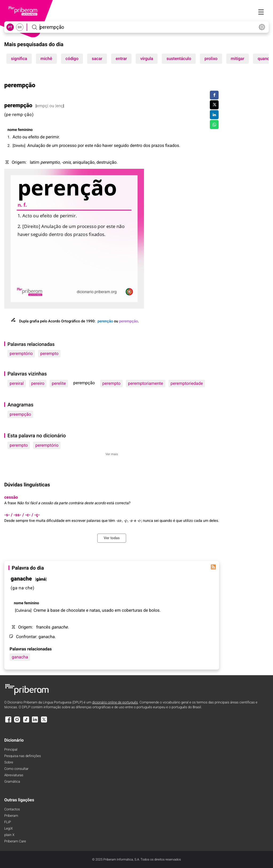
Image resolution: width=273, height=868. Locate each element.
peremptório (21, 353)
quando (265, 59)
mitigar (238, 59)
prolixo (211, 59)
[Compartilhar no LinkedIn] (214, 115)
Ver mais (112, 454)
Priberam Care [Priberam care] (15, 841)
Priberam (11, 816)
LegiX (9, 829)
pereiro (38, 383)
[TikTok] (26, 722)
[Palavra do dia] (213, 567)
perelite (59, 383)
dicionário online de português (115, 703)
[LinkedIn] (35, 722)
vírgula (147, 59)
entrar (121, 59)
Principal (11, 750)
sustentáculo (179, 59)
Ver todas (112, 538)
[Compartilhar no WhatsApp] (214, 125)
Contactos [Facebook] (12, 809)
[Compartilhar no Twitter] (214, 105)
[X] (44, 722)
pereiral (17, 383)
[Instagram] (17, 722)
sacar (97, 59)
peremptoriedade (187, 383)
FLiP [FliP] (8, 822)
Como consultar (16, 769)
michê (46, 59)
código (72, 59)
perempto (49, 353)
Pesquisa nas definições (23, 756)
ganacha (20, 657)
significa (19, 59)
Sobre (9, 763)
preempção (20, 414)
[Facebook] (8, 722)
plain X (9, 835)
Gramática (12, 782)
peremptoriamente (146, 383)
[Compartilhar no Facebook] (214, 95)
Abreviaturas (14, 775)
